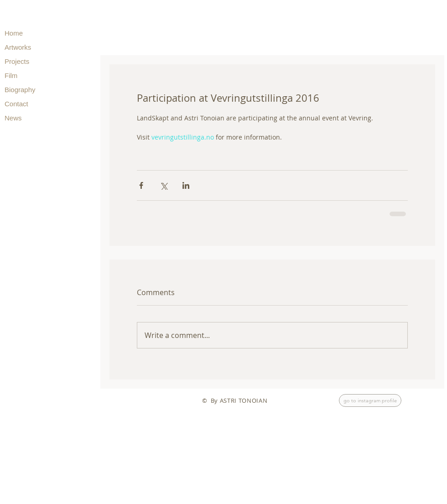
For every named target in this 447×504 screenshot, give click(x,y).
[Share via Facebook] (141, 185)
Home (14, 33)
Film (11, 75)
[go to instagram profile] (370, 400)
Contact (16, 104)
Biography (20, 90)
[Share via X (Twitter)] (164, 185)
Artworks (18, 47)
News (13, 118)
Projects (17, 61)
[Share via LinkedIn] (186, 185)
